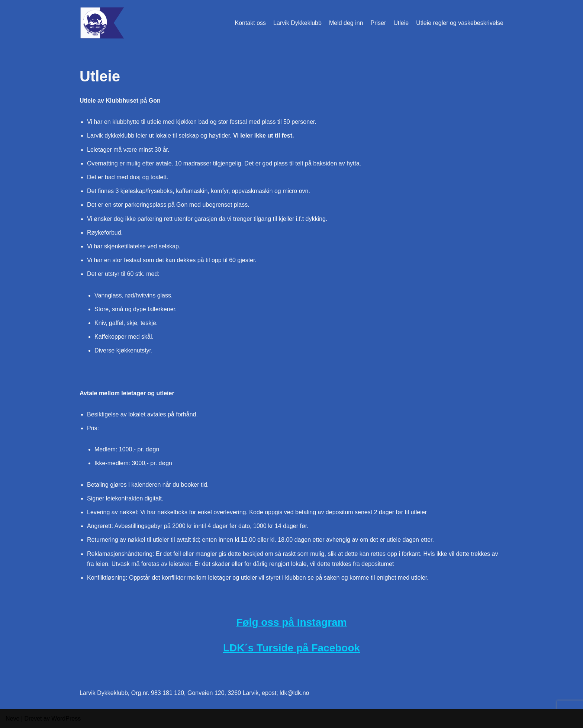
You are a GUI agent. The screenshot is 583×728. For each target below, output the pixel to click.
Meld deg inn (346, 23)
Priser (379, 23)
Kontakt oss (250, 23)
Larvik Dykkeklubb (297, 23)
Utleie (401, 23)
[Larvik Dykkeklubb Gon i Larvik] (102, 23)
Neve (12, 719)
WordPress (66, 719)
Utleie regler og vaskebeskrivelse (460, 23)
